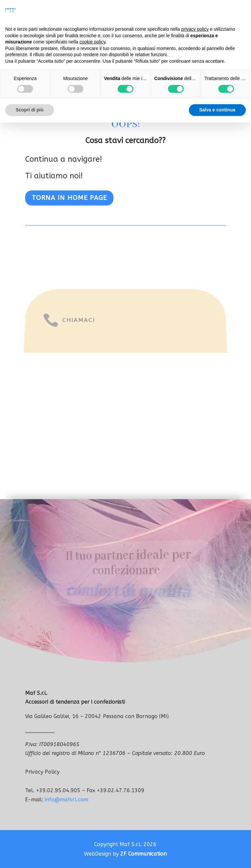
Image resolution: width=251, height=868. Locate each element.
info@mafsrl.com (67, 800)
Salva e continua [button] (217, 110)
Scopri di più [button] (30, 110)
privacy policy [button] (195, 29)
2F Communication (143, 854)
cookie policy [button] (92, 42)
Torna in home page (69, 198)
